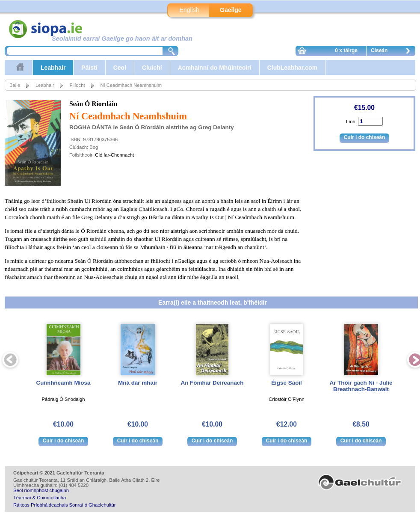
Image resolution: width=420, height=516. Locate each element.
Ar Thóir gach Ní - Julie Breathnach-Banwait (361, 386)
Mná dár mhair (138, 383)
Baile (15, 85)
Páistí (89, 68)
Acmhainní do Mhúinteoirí (215, 68)
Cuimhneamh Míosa (64, 383)
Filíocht (77, 85)
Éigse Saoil (287, 383)
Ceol (120, 68)
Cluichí (152, 68)
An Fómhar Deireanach (212, 383)
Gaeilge (231, 10)
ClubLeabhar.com (292, 68)
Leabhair (53, 68)
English (189, 10)
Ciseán (393, 52)
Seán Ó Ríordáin (93, 104)
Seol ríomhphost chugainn (41, 490)
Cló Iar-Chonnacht (114, 155)
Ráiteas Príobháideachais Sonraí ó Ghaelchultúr (64, 505)
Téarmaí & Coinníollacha (40, 498)
